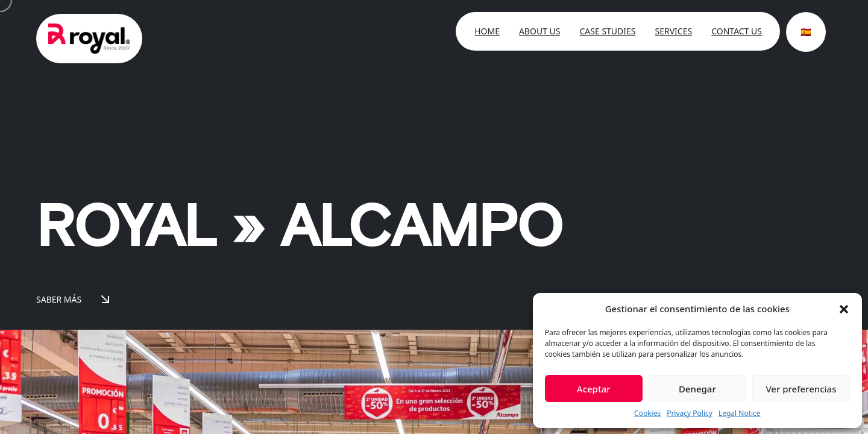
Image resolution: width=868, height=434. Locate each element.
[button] (844, 309)
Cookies (647, 413)
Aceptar (594, 389)
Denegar (697, 389)
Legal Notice (740, 413)
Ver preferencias (801, 389)
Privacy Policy (690, 413)
